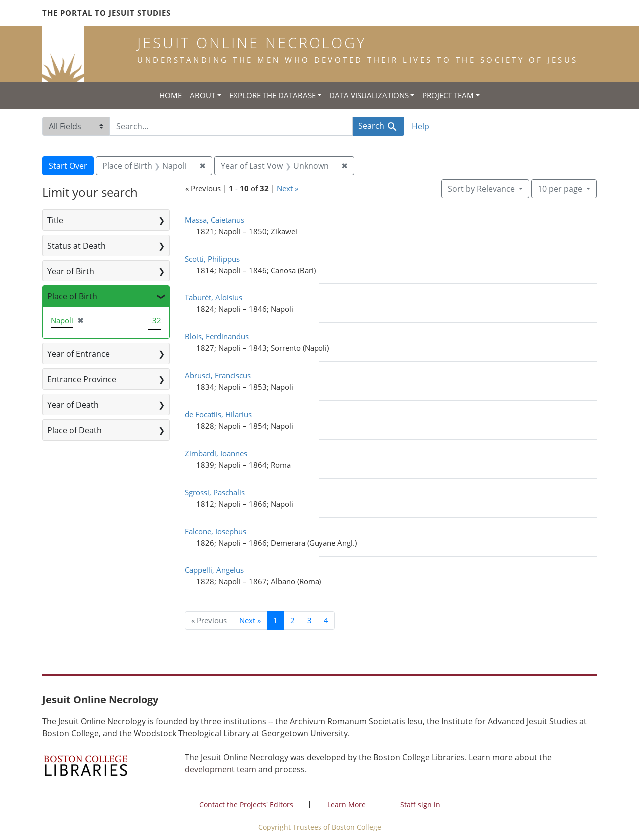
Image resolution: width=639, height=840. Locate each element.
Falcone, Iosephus (215, 531)
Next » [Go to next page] (250, 620)
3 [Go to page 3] (309, 620)
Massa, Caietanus (214, 220)
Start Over (68, 166)
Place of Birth (72, 296)
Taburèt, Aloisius (213, 297)
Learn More (347, 804)
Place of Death (75, 430)
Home (170, 95)
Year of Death (73, 405)
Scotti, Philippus (212, 259)
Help (421, 126)
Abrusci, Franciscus (218, 375)
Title (55, 220)
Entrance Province (82, 379)
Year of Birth (71, 271)
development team (220, 769)
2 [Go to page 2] (292, 620)
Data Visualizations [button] (369, 95)
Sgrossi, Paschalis (215, 492)
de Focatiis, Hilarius (218, 414)
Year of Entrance (79, 354)
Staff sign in (420, 804)
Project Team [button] (448, 95)
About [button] (202, 95)
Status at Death (77, 246)
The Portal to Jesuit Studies (107, 13)
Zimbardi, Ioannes (216, 453)
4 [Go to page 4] (326, 620)
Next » (287, 188)
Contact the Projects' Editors (246, 804)
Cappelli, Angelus (214, 570)
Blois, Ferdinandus (217, 336)
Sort (482, 189)
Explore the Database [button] (272, 95)
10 (561, 188)
